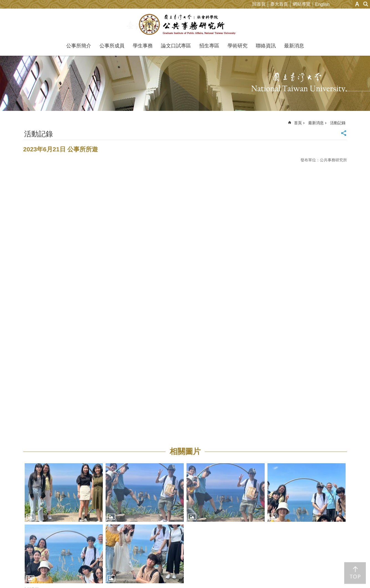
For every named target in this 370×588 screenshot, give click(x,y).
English (322, 4)
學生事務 (143, 46)
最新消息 (294, 46)
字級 (357, 4)
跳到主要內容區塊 (3, 3)
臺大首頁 (279, 4)
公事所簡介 (79, 46)
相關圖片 (185, 451)
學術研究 (238, 46)
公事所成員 (112, 46)
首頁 (298, 123)
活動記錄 (338, 123)
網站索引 (366, 4)
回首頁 (259, 4)
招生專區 (209, 46)
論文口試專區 (176, 46)
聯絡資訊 (266, 46)
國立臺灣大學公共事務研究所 (185, 24)
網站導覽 (302, 4)
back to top (355, 573)
